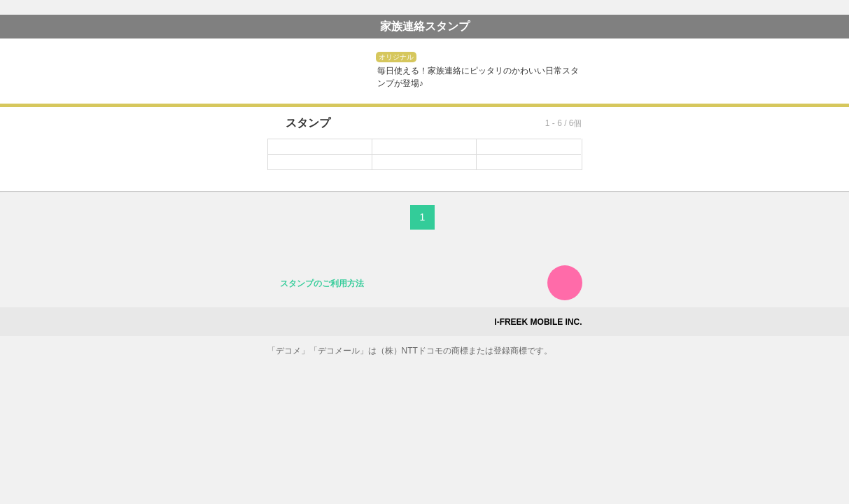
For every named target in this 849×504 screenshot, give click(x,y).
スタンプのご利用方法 (322, 283)
